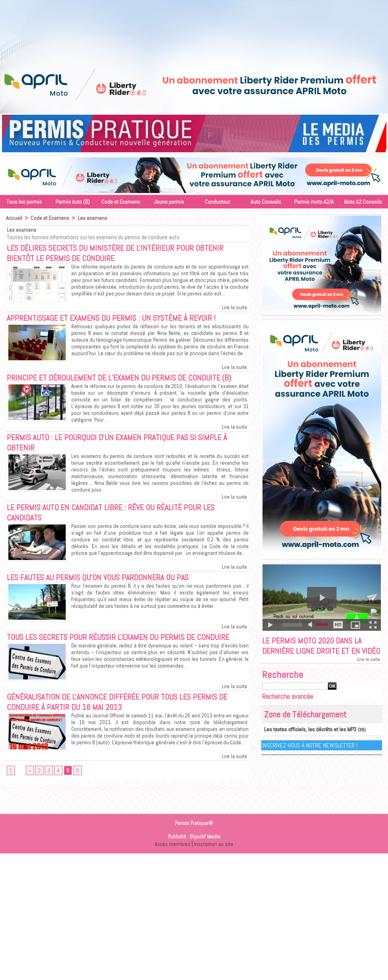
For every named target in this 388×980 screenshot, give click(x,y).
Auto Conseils (266, 202)
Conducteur (217, 202)
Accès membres (172, 856)
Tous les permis (24, 202)
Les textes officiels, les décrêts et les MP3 (305, 742)
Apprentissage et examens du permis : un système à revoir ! (119, 320)
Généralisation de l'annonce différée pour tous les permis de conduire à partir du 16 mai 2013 (124, 711)
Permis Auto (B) (73, 202)
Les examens (92, 218)
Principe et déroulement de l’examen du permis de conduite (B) (126, 380)
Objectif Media (205, 849)
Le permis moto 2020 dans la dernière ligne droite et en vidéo (316, 652)
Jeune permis (169, 202)
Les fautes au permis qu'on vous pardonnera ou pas (104, 584)
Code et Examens (121, 202)
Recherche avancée (288, 709)
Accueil (14, 218)
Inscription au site (214, 856)
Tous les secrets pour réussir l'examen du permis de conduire (126, 645)
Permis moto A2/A (314, 202)
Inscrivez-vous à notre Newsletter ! (310, 757)
